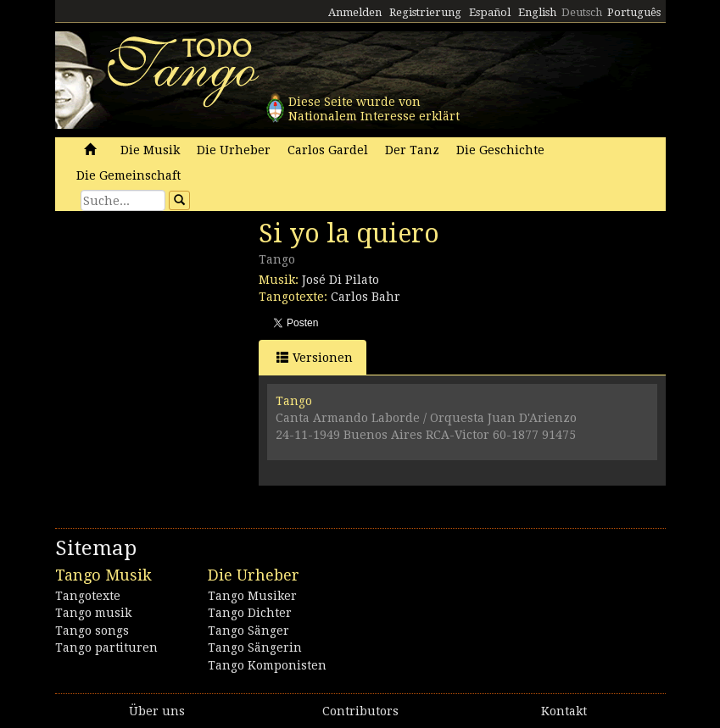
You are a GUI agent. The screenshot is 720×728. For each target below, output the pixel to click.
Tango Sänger (248, 631)
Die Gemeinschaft (128, 175)
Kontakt (564, 711)
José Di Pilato (340, 280)
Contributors (360, 711)
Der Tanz (412, 150)
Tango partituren (106, 647)
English (537, 12)
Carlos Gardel (328, 150)
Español (490, 12)
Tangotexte (88, 596)
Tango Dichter (250, 613)
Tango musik (93, 613)
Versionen (315, 357)
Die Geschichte (500, 150)
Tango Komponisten (267, 665)
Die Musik (150, 150)
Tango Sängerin (255, 647)
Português (634, 12)
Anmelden (355, 12)
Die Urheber (234, 150)
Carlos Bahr (366, 297)
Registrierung (425, 12)
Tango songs (92, 631)
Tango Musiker (252, 596)
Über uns (157, 711)
